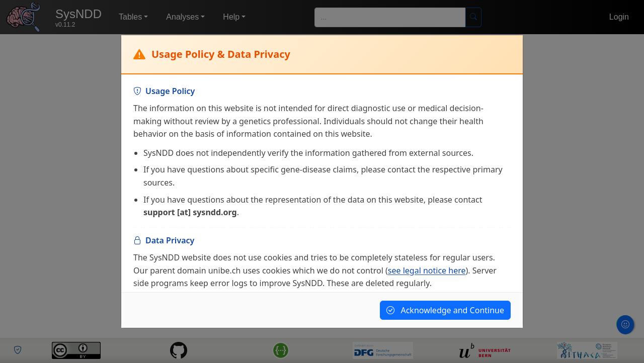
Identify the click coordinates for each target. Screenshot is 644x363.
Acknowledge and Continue (445, 310)
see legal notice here (427, 270)
